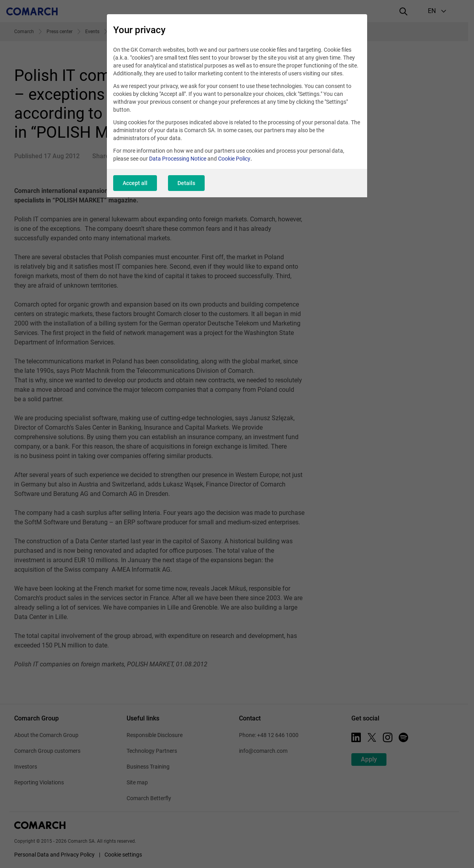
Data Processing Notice (178, 159)
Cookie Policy (234, 159)
